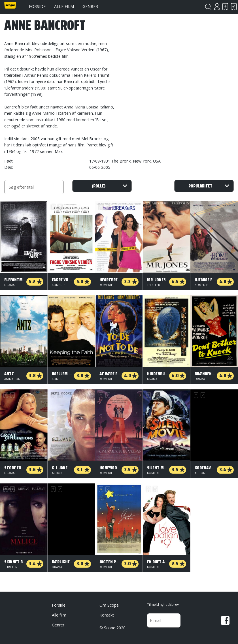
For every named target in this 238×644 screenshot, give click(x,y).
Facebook (225, 620)
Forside (37, 6)
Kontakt (107, 615)
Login (217, 7)
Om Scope (109, 605)
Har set (234, 7)
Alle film (64, 6)
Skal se (225, 7)
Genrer (90, 6)
